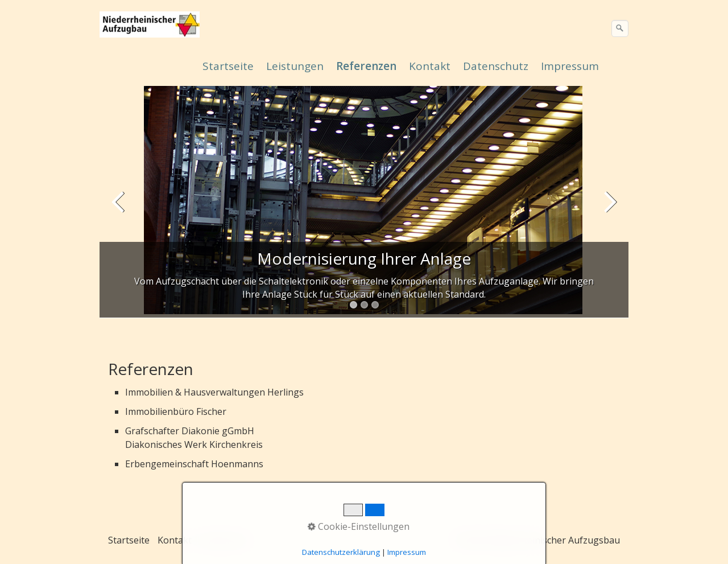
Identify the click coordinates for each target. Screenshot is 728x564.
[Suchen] (620, 28)
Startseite (228, 66)
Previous (119, 209)
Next (609, 209)
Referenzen (366, 66)
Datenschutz (496, 66)
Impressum (570, 66)
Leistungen (295, 66)
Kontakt (430, 66)
